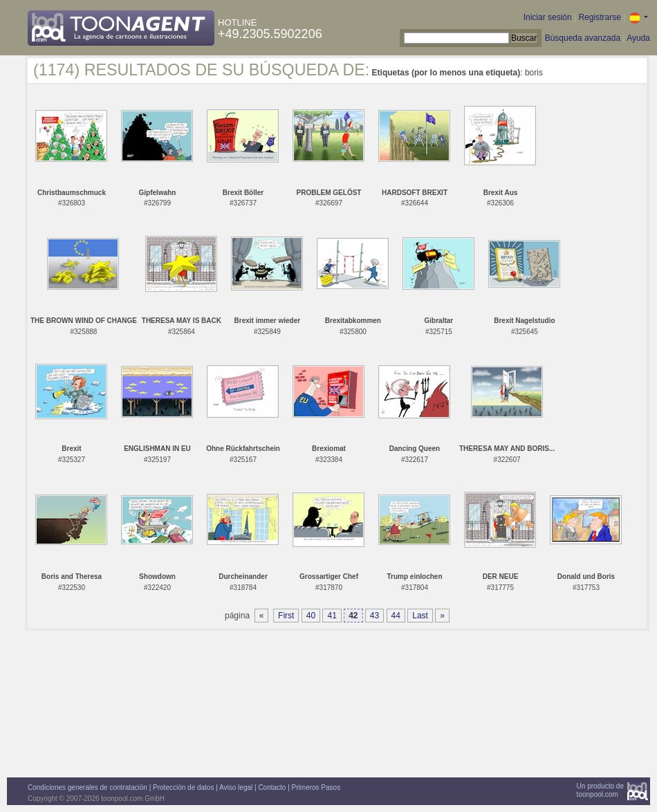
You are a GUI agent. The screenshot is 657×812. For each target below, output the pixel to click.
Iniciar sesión (548, 17)
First (286, 616)
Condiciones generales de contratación (87, 787)
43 (374, 616)
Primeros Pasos (316, 787)
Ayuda (638, 38)
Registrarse (599, 17)
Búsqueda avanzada (583, 38)
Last (420, 616)
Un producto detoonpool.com (600, 790)
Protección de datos (183, 787)
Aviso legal (236, 787)
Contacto (272, 787)
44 (396, 616)
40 (311, 616)
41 (332, 616)
